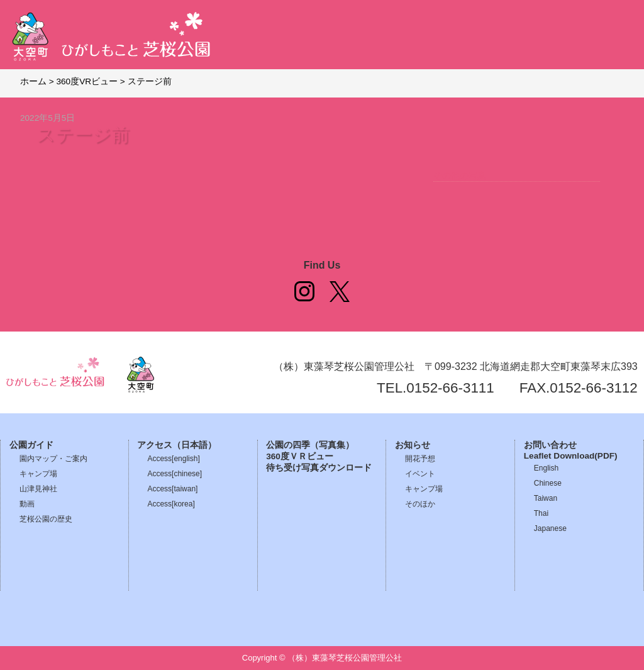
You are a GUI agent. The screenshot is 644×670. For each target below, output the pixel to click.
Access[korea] (171, 504)
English (546, 468)
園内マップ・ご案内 (53, 459)
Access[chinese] (175, 474)
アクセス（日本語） (177, 445)
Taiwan (546, 498)
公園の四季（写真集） (310, 445)
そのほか (420, 504)
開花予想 (420, 459)
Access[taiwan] (172, 489)
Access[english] (173, 459)
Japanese (550, 528)
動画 (27, 504)
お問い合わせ (550, 445)
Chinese (548, 483)
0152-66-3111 (450, 388)
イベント (420, 474)
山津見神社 (38, 489)
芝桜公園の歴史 (46, 519)
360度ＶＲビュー (300, 456)
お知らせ (413, 445)
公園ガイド (31, 445)
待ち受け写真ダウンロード (319, 468)
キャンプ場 (38, 474)
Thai (541, 513)
